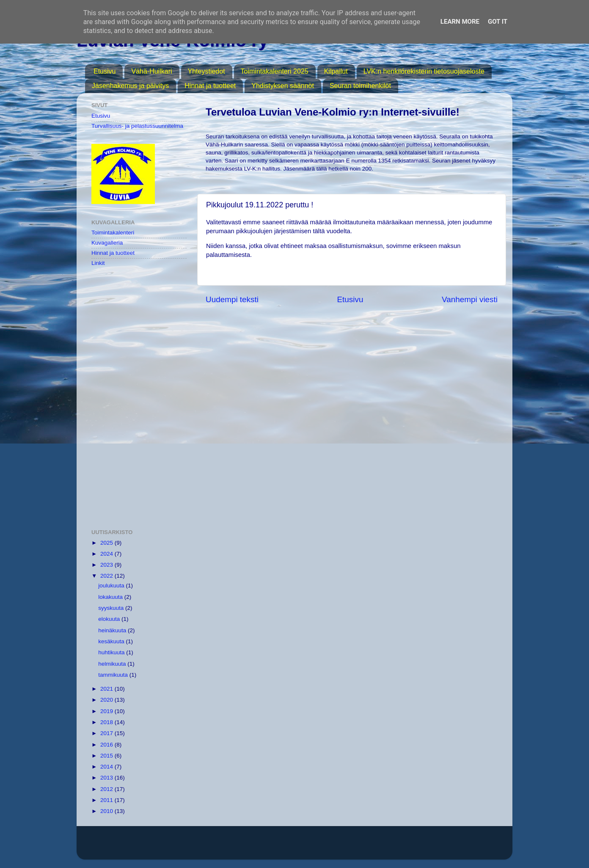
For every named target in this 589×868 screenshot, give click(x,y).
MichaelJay (322, 847)
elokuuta (110, 619)
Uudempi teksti (232, 299)
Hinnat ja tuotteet (210, 86)
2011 (107, 800)
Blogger (389, 847)
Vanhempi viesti (470, 299)
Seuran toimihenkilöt (360, 86)
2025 (107, 543)
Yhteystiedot (206, 71)
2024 (107, 554)
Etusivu (105, 71)
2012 (107, 789)
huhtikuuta (112, 652)
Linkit (98, 263)
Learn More (460, 22)
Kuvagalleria (107, 243)
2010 (107, 811)
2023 (107, 565)
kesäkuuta (112, 641)
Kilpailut (336, 71)
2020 (107, 700)
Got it (498, 22)
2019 (107, 711)
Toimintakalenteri (113, 233)
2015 (107, 756)
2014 (107, 767)
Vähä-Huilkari (151, 71)
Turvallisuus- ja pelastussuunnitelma (137, 126)
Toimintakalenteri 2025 (275, 71)
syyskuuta (112, 608)
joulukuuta (112, 586)
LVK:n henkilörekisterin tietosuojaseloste (424, 71)
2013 (107, 778)
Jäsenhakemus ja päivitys (130, 86)
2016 (107, 745)
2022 (107, 576)
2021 (107, 689)
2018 (107, 722)
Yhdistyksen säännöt (283, 86)
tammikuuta (114, 675)
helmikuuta (113, 664)
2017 (107, 733)
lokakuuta (111, 597)
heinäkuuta (113, 630)
